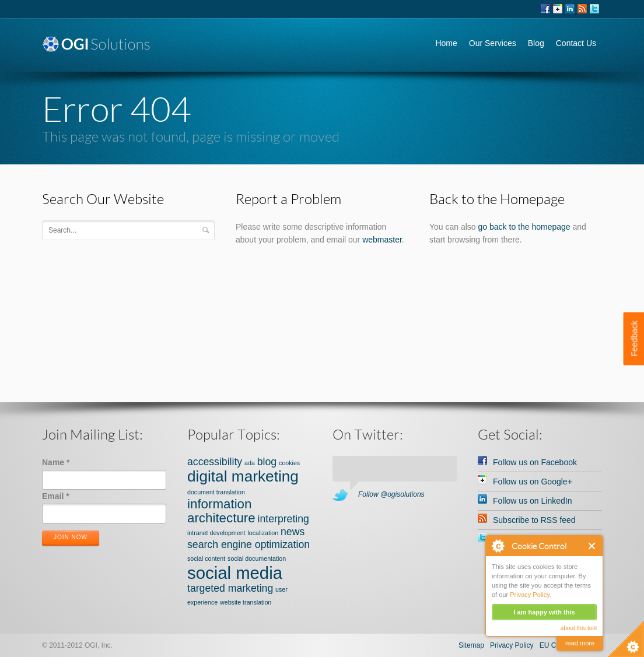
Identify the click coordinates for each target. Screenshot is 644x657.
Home (446, 43)
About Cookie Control (498, 546)
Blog (536, 43)
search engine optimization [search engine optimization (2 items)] (249, 544)
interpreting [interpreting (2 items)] (283, 519)
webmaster (382, 240)
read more (580, 643)
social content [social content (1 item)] (206, 558)
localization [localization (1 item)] (263, 533)
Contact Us (576, 43)
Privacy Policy (512, 645)
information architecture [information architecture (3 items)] (221, 511)
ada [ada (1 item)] (250, 463)
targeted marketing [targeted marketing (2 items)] (230, 588)
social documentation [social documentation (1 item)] (257, 558)
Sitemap (471, 645)
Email (56, 496)
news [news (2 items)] (293, 532)
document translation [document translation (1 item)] (216, 492)
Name (56, 462)
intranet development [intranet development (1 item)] (216, 533)
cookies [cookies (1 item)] (289, 463)
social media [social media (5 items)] (235, 573)
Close (592, 546)
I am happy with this (544, 612)
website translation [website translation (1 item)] (246, 602)
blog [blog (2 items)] (267, 462)
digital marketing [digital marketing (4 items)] (243, 476)
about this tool (579, 628)
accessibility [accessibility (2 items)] (215, 462)
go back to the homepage (524, 227)
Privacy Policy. (531, 595)
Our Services (493, 43)
